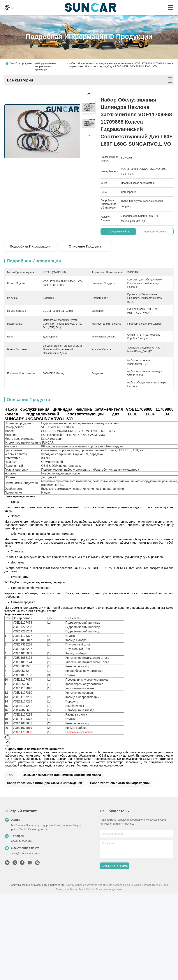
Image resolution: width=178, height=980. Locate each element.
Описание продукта (85, 246)
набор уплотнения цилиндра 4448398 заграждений (45, 789)
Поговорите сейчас (119, 232)
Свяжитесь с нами (115, 872)
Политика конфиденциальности (28, 891)
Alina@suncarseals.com (25, 860)
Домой (14, 63)
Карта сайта (57, 891)
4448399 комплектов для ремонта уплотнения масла (62, 781)
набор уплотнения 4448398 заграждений (120, 789)
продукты (26, 63)
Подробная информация (30, 246)
